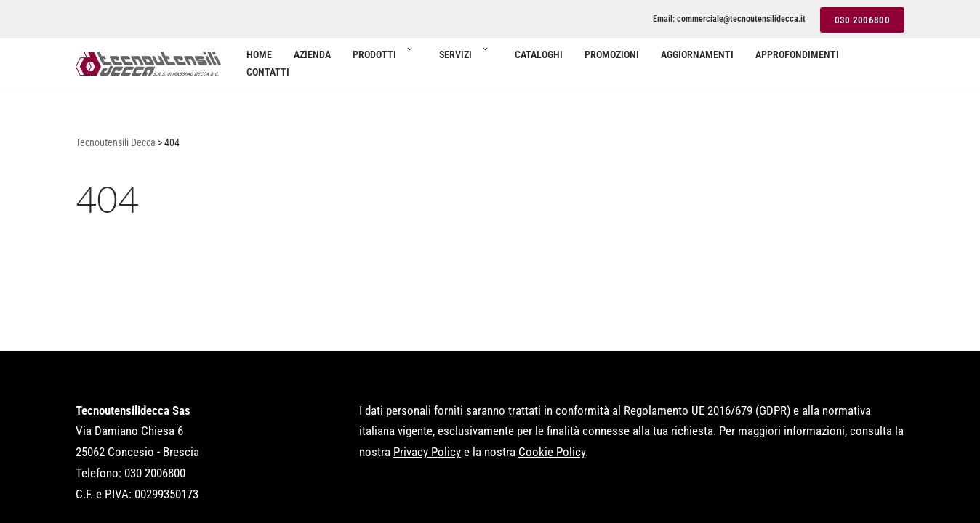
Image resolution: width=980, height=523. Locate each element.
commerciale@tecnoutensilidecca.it (741, 19)
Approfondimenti (797, 54)
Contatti (268, 72)
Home (259, 54)
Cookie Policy (552, 452)
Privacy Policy (427, 452)
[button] (409, 54)
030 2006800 (862, 20)
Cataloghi (539, 54)
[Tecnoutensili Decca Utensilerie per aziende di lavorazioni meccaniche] (148, 64)
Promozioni (612, 54)
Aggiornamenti (697, 54)
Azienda (312, 54)
